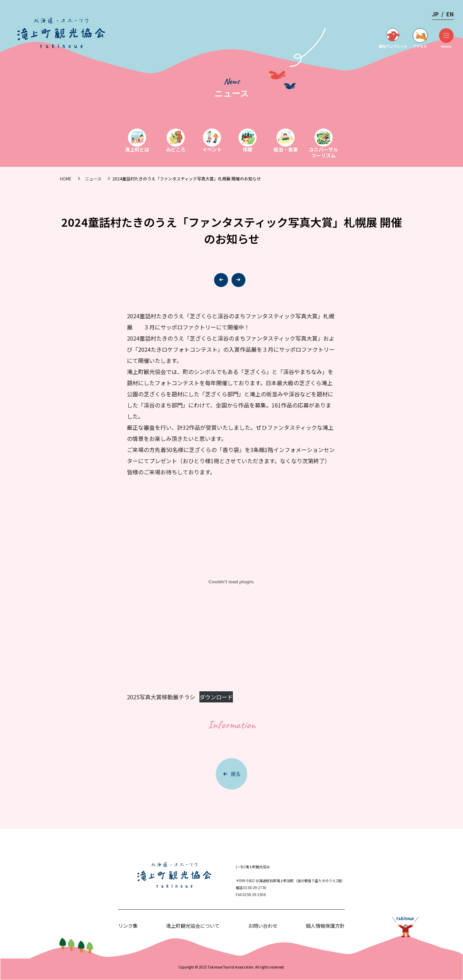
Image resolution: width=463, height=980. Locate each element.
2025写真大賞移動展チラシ (161, 697)
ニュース (93, 178)
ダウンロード (216, 697)
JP (435, 14)
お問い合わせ (263, 926)
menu (446, 38)
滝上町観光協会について (193, 926)
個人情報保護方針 (325, 926)
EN (450, 14)
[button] (238, 280)
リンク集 (128, 926)
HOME (66, 178)
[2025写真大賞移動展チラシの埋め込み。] (231, 582)
